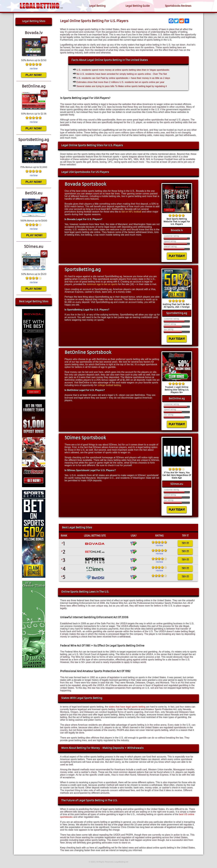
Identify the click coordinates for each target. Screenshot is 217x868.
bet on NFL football (131, 212)
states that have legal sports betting (127, 707)
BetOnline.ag (177, 399)
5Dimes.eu (177, 484)
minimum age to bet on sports (102, 284)
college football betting (109, 385)
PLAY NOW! (34, 75)
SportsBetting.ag (177, 313)
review (159, 545)
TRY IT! (185, 543)
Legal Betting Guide (138, 6)
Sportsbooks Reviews (178, 6)
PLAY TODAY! (177, 256)
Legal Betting (97, 6)
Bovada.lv (177, 230)
